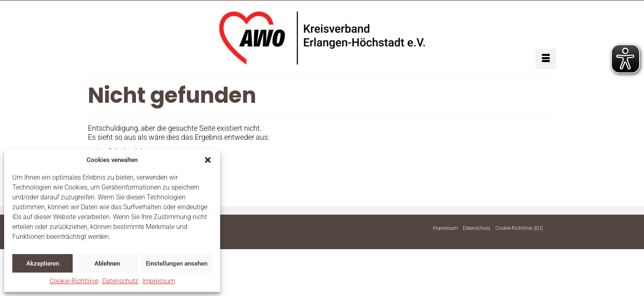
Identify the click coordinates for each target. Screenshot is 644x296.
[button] (208, 160)
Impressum (159, 281)
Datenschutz (120, 281)
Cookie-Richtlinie (74, 281)
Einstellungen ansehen (177, 264)
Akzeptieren (43, 264)
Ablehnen (107, 264)
